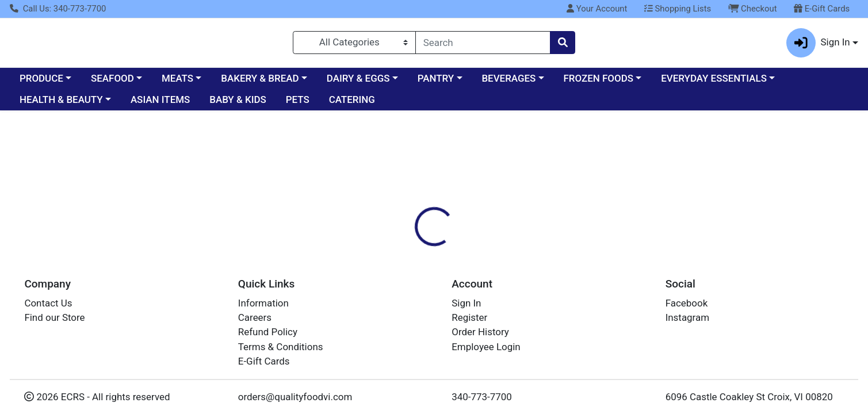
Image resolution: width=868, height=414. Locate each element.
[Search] (483, 45)
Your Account (597, 9)
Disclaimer (502, 214)
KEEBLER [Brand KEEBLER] (502, 273)
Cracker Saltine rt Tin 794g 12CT (474, 371)
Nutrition (445, 214)
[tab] (394, 214)
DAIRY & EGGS (358, 83)
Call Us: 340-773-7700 (58, 9)
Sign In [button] (818, 45)
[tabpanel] (615, 271)
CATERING (352, 105)
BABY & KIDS (238, 105)
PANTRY (436, 83)
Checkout (753, 9)
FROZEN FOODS (599, 83)
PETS (298, 105)
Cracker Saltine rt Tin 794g (461, 390)
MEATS (177, 83)
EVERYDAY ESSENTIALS (714, 83)
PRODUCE (41, 83)
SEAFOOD (112, 83)
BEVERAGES (508, 83)
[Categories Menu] (354, 45)
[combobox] (483, 45)
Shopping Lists (678, 9)
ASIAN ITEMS (160, 105)
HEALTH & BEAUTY (61, 105)
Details (394, 214)
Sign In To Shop (737, 171)
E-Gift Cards (822, 9)
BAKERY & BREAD (260, 83)
